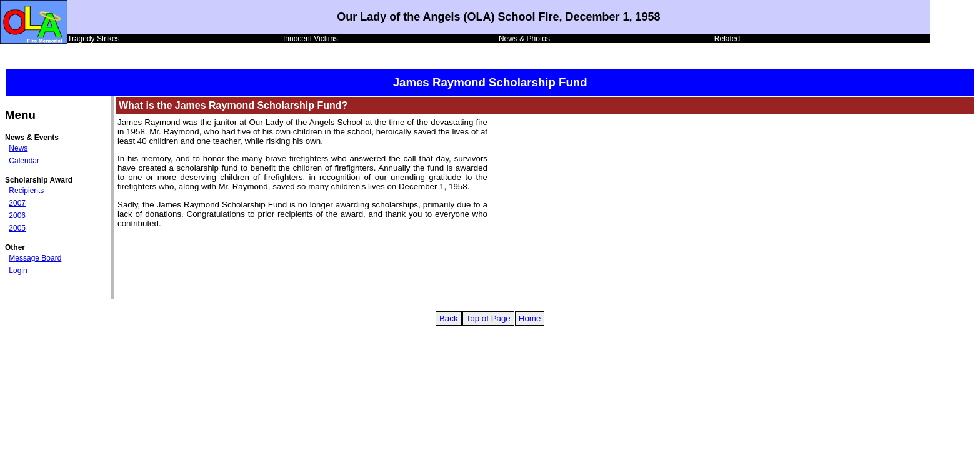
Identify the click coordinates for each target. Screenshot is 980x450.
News (18, 148)
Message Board (35, 258)
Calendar (24, 161)
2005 (17, 228)
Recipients (26, 191)
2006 (17, 216)
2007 (17, 203)
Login (18, 271)
